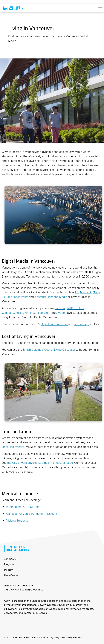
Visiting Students (17, 520)
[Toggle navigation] (100, 9)
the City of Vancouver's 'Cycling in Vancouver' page (40, 462)
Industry (8, 570)
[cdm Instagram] (6, 621)
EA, (77, 292)
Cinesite (18, 313)
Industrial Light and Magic (51, 297)
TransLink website (13, 447)
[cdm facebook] (13, 621)
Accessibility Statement (72, 638)
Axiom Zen (42, 313)
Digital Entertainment (54, 324)
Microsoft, (86, 292)
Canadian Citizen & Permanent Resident (32, 513)
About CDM (10, 559)
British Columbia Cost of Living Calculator (49, 349)
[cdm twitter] (20, 621)
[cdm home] (13, 8)
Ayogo (61, 313)
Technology (81, 324)
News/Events (11, 575)
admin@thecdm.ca (32, 590)
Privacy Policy (53, 638)
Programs (9, 564)
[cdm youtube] (26, 621)
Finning (29, 313)
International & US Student (23, 507)
